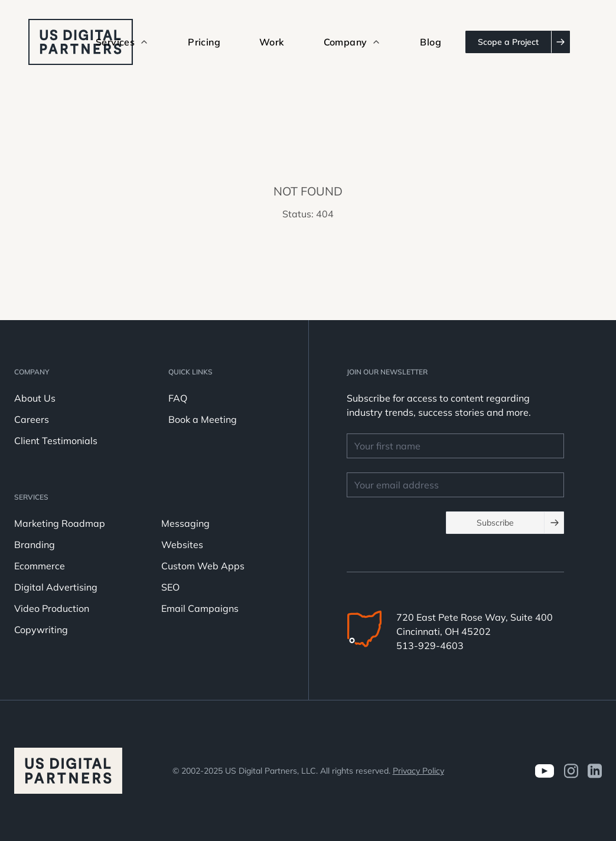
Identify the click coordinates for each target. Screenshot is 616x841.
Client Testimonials (56, 441)
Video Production (52, 608)
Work (272, 42)
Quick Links (190, 372)
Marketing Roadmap (60, 523)
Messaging (185, 523)
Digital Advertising (56, 587)
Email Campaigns (200, 608)
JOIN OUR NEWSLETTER (387, 372)
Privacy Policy (418, 771)
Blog (431, 42)
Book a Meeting (203, 419)
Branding (35, 545)
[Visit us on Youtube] (544, 771)
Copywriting (41, 630)
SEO (170, 587)
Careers (32, 419)
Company (32, 372)
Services (31, 497)
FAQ (178, 398)
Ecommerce (40, 566)
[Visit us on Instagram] (571, 771)
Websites (182, 545)
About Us (35, 398)
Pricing (204, 42)
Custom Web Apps (203, 566)
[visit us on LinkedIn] (595, 771)
